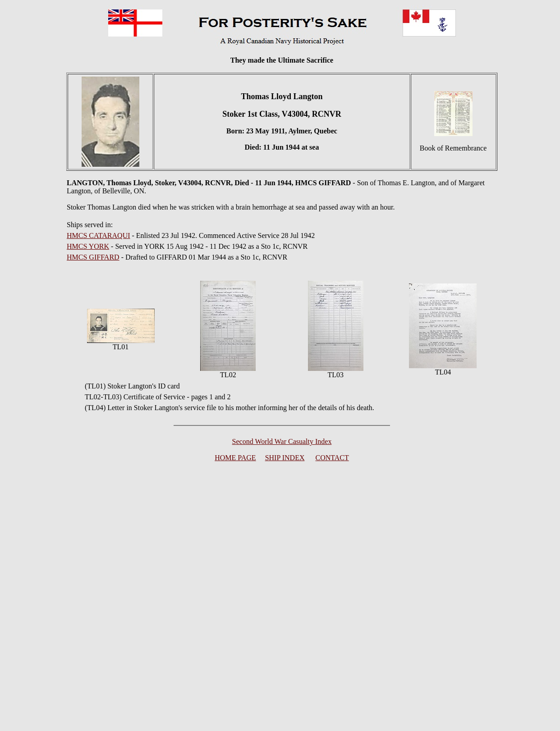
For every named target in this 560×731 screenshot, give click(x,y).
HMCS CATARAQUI (99, 235)
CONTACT (332, 458)
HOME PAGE (235, 458)
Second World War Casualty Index (282, 441)
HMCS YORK (88, 246)
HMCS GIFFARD (93, 257)
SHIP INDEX (285, 458)
